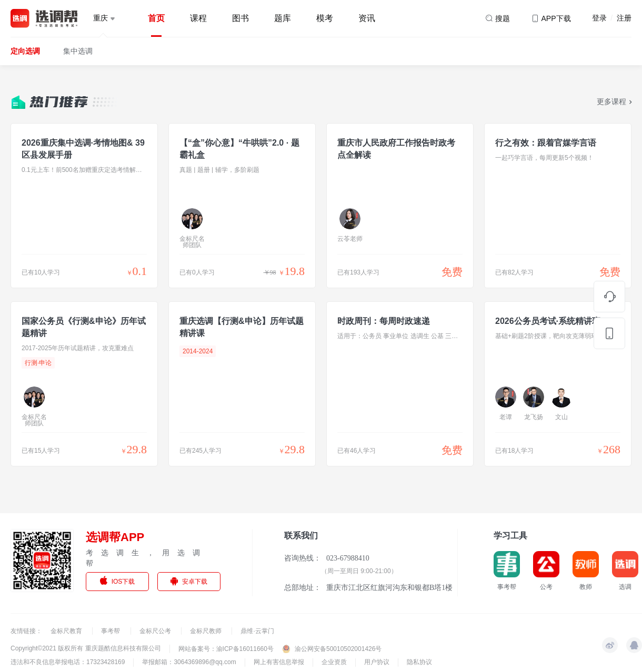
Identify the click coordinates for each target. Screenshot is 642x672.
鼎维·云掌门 (257, 631)
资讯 (367, 18)
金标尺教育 (67, 631)
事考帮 (111, 631)
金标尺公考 (156, 631)
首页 (156, 18)
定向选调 (25, 51)
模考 (325, 18)
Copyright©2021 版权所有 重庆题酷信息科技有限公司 (86, 648)
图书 (240, 18)
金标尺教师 (207, 631)
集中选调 (78, 51)
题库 (283, 18)
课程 (198, 18)
